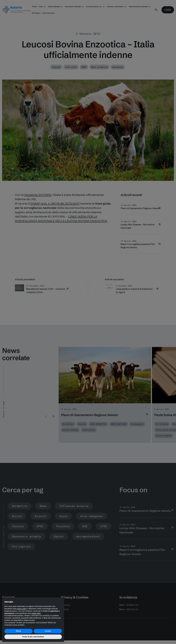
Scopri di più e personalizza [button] (33, 637)
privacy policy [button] (22, 609)
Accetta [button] (48, 631)
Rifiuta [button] (18, 631)
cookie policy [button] (36, 613)
